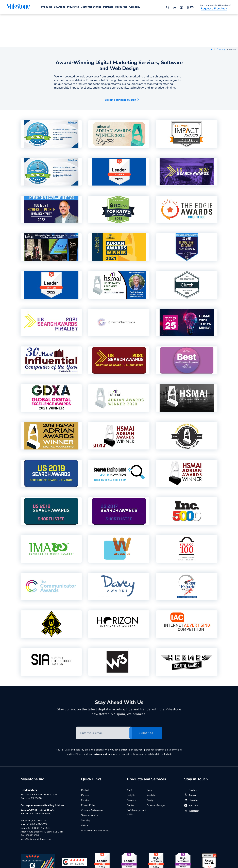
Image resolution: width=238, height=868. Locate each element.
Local (150, 758)
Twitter (190, 763)
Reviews (131, 768)
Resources (121, 7)
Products (47, 7)
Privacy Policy (88, 773)
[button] (119, 66)
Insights (131, 763)
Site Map (86, 788)
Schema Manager (156, 773)
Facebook (191, 758)
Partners (108, 7)
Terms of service (90, 783)
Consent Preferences (92, 778)
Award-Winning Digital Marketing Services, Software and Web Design (119, 33)
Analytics (152, 763)
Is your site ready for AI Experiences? (216, 5)
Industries (73, 7)
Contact (85, 758)
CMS (129, 758)
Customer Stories (91, 7)
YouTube (191, 773)
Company (135, 7)
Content (131, 773)
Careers (85, 763)
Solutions (60, 7)
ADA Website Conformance (96, 798)
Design (151, 768)
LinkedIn (191, 768)
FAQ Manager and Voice (136, 780)
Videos (85, 793)
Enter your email (76, 696)
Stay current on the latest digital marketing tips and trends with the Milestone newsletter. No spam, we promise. (119, 681)
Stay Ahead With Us (119, 671)
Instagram (192, 779)
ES (190, 7)
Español (85, 768)
